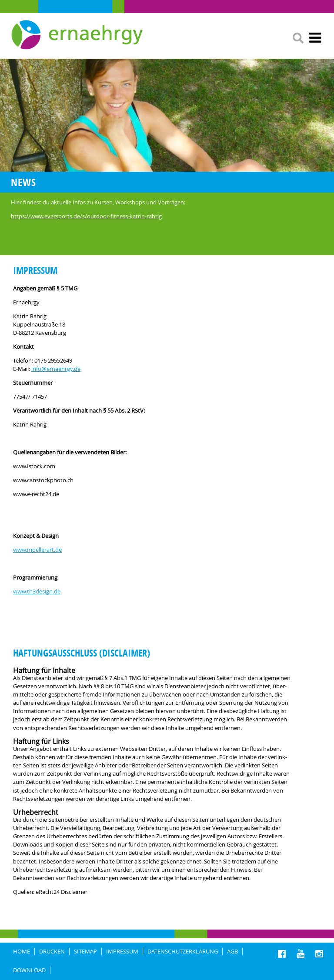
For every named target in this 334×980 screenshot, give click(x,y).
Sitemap (85, 952)
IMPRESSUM (122, 952)
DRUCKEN (52, 952)
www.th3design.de (37, 592)
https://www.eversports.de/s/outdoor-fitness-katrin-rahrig (86, 216)
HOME (22, 952)
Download (29, 970)
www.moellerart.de (37, 550)
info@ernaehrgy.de (56, 369)
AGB (232, 952)
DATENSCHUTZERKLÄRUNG (183, 952)
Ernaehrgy (78, 35)
